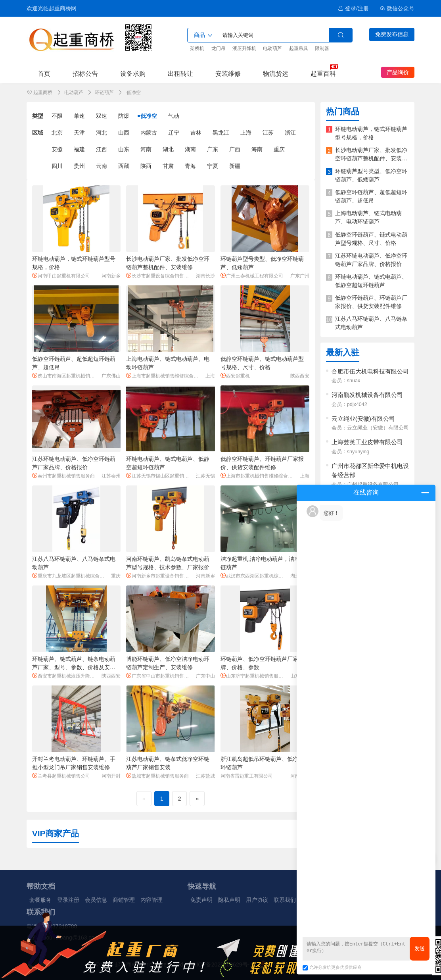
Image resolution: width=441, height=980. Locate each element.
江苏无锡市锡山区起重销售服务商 (160, 476)
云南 (102, 166)
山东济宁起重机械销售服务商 (254, 676)
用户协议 (257, 900)
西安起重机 (235, 376)
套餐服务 (40, 900)
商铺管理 (124, 900)
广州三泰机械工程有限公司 (252, 276)
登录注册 (68, 900)
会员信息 (96, 900)
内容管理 (151, 900)
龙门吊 (219, 48)
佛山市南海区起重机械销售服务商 (66, 376)
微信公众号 (397, 8)
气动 (174, 116)
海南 (257, 149)
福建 (79, 149)
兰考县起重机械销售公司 (61, 776)
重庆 (279, 149)
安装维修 (228, 73)
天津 (79, 133)
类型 (38, 116)
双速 (102, 116)
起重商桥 (43, 92)
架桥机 (197, 48)
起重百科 (323, 73)
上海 (246, 133)
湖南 (190, 149)
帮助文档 (41, 886)
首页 (44, 73)
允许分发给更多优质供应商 (332, 967)
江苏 (268, 133)
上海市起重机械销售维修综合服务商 (164, 376)
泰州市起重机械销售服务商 (63, 476)
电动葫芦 (272, 48)
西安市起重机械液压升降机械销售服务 (66, 676)
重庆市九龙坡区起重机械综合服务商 (70, 576)
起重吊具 (299, 48)
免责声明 (201, 900)
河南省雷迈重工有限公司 (247, 776)
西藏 (124, 166)
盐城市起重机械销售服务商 (157, 776)
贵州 (79, 166)
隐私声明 (229, 900)
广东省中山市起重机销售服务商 (160, 676)
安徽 (57, 149)
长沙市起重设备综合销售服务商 (160, 276)
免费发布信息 (392, 34)
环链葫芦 (104, 92)
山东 (124, 149)
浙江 (290, 133)
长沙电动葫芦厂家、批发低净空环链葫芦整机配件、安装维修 (371, 158)
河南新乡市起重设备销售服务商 (160, 576)
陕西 (146, 166)
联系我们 (285, 900)
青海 (190, 166)
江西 (102, 149)
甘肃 (168, 166)
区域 (38, 133)
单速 (79, 116)
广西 (235, 149)
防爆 (124, 116)
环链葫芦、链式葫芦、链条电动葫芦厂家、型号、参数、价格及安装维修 (74, 667)
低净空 (149, 116)
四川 (57, 166)
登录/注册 (353, 8)
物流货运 (276, 73)
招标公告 (85, 73)
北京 (57, 133)
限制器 (322, 48)
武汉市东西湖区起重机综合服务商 (254, 576)
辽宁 (174, 133)
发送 (420, 948)
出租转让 (180, 73)
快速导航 (202, 886)
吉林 (196, 133)
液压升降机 (244, 48)
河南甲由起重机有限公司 (61, 276)
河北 (102, 133)
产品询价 (398, 72)
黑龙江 (221, 133)
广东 (213, 149)
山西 (124, 133)
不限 (57, 116)
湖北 (168, 149)
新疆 (235, 166)
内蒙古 (149, 133)
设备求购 (133, 73)
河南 (146, 149)
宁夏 (213, 166)
